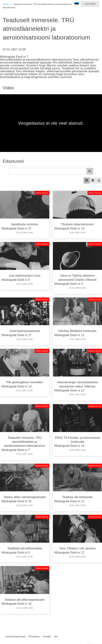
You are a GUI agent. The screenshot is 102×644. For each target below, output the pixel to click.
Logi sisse (90, 4)
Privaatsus (34, 636)
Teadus (6, 4)
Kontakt (47, 636)
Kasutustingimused (15, 636)
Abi (56, 636)
